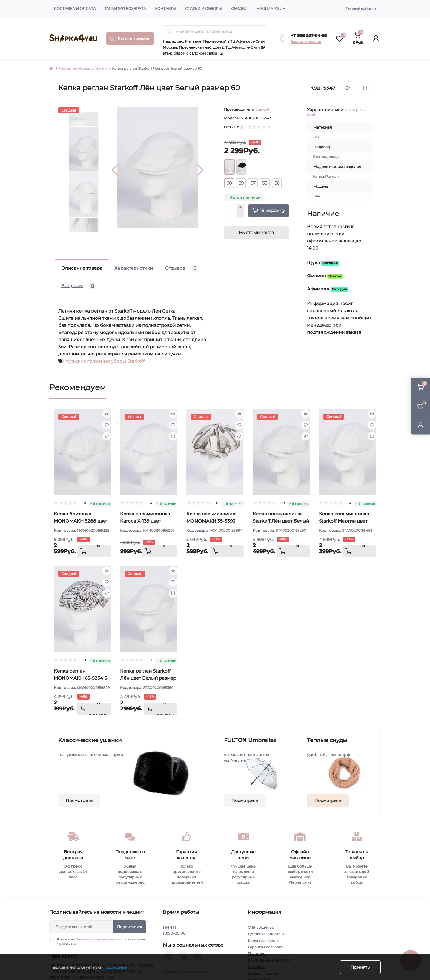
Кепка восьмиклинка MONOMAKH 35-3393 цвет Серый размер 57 (212, 521)
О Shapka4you (261, 927)
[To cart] (94, 551)
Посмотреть (79, 800)
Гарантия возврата (125, 8)
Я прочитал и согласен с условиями (101, 942)
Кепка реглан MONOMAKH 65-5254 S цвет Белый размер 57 (80, 678)
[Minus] (240, 214)
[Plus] (240, 207)
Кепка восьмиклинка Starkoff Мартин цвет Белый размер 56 (344, 521)
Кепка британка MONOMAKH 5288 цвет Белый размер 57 (81, 521)
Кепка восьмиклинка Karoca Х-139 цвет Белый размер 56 (145, 521)
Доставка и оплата (75, 8)
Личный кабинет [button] (361, 8)
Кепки (101, 68)
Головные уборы (74, 68)
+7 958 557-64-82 (309, 35)
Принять (360, 967)
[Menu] (130, 38)
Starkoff (262, 109)
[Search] (169, 31)
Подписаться (129, 927)
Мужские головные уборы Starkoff (105, 361)
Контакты (166, 8)
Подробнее (115, 967)
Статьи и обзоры (204, 8)
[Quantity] (231, 211)
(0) (243, 127)
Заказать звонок (306, 42)
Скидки (239, 8)
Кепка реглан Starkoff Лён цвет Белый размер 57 (148, 678)
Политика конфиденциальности (101, 939)
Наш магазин (271, 8)
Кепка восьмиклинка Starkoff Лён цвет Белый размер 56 (281, 521)
